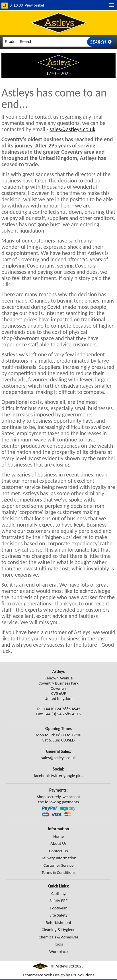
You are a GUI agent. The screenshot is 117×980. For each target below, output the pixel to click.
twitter (57, 776)
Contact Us (59, 851)
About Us (58, 843)
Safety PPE (59, 901)
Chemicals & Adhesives (59, 937)
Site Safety (58, 915)
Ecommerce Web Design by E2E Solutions (58, 975)
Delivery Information (58, 858)
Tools (58, 944)
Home (58, 836)
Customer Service (58, 865)
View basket (34, 5)
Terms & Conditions (58, 872)
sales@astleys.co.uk (72, 129)
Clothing (58, 893)
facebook (42, 776)
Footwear (58, 908)
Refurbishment (58, 923)
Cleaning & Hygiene (58, 930)
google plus (73, 776)
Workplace (58, 952)
